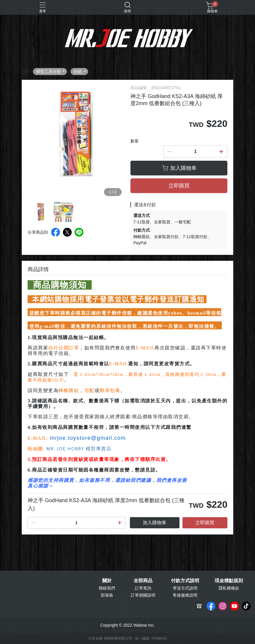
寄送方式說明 (185, 588)
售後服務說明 (185, 595)
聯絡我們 (107, 588)
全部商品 (143, 581)
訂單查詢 (143, 588)
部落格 (107, 595)
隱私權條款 (229, 588)
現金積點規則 (229, 581)
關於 (107, 581)
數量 (135, 141)
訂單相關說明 (143, 595)
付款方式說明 (185, 581)
